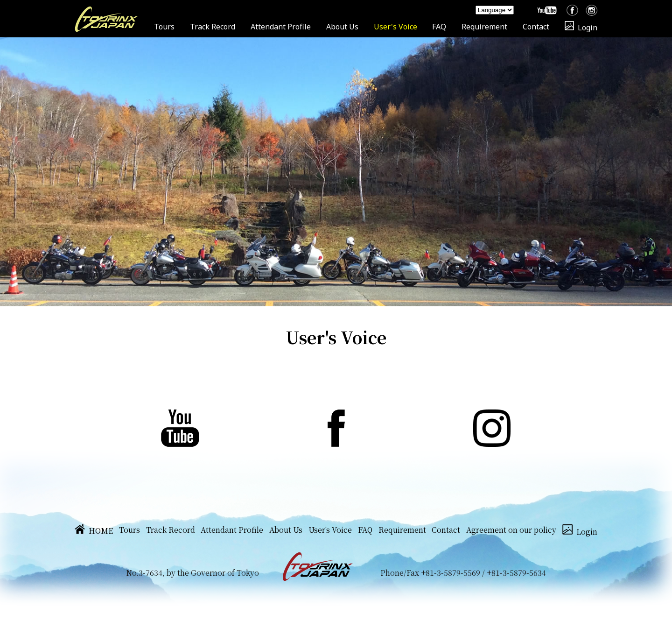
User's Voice (395, 27)
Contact (536, 27)
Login (581, 28)
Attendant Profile (281, 27)
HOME (94, 531)
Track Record (213, 27)
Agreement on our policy (511, 530)
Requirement (484, 27)
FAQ (439, 27)
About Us (342, 27)
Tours (164, 27)
